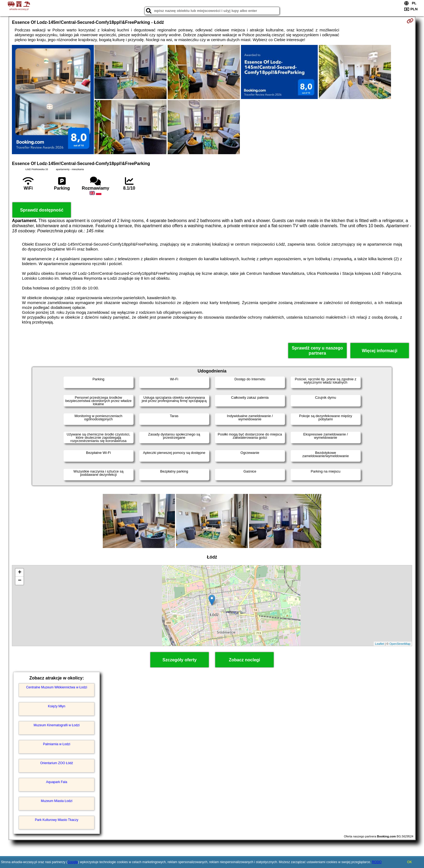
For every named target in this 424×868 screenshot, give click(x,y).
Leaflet (380, 644)
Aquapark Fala (57, 782)
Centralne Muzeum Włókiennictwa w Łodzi (57, 687)
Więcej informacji (380, 351)
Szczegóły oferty (180, 660)
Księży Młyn (57, 706)
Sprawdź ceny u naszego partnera (317, 351)
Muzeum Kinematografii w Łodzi (57, 725)
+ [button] (20, 573)
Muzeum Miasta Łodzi (57, 801)
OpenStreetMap (400, 644)
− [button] (20, 581)
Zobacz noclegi (244, 660)
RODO (377, 862)
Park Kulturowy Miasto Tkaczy (57, 820)
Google (73, 862)
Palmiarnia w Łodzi (57, 744)
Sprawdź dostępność (42, 210)
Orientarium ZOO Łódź (57, 763)
